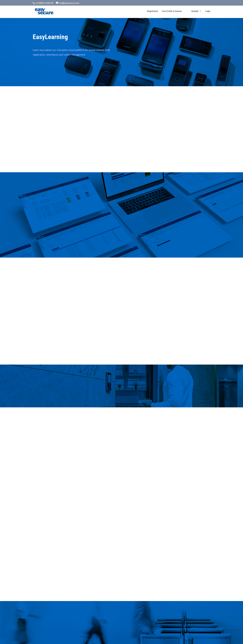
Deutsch (195, 11)
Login (208, 11)
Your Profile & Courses (172, 11)
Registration (152, 11)
